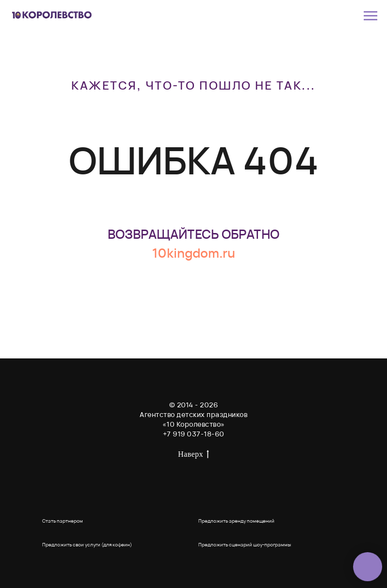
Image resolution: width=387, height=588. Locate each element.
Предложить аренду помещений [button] (236, 521)
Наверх (193, 455)
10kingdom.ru (193, 253)
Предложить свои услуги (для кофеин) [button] (87, 544)
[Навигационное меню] (371, 16)
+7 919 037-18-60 (194, 434)
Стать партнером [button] (63, 521)
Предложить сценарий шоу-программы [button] (245, 544)
